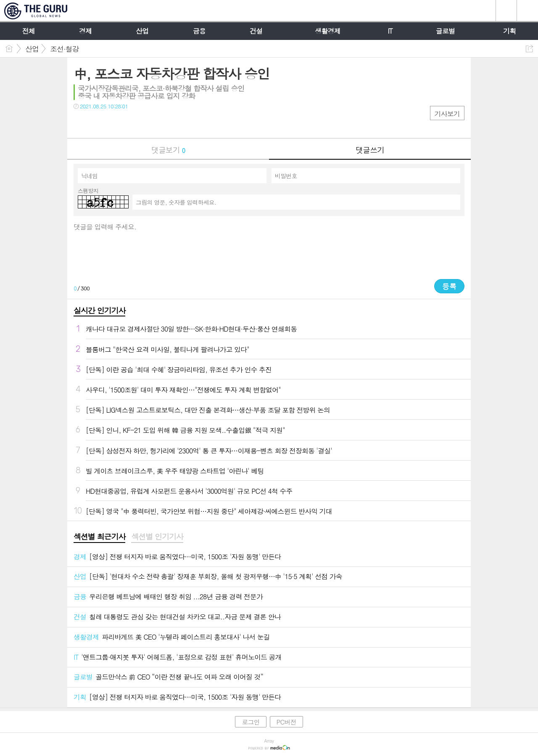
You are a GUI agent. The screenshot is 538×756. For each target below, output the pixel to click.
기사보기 (447, 114)
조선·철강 (65, 49)
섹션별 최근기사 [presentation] (99, 537)
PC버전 (286, 722)
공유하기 (529, 49)
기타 (131, 123)
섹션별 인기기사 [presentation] (157, 537)
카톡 (115, 123)
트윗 (98, 123)
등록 (449, 286)
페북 (81, 123)
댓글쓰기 (370, 150)
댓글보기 (168, 150)
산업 (32, 49)
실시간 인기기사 (99, 310)
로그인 (251, 722)
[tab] (99, 537)
